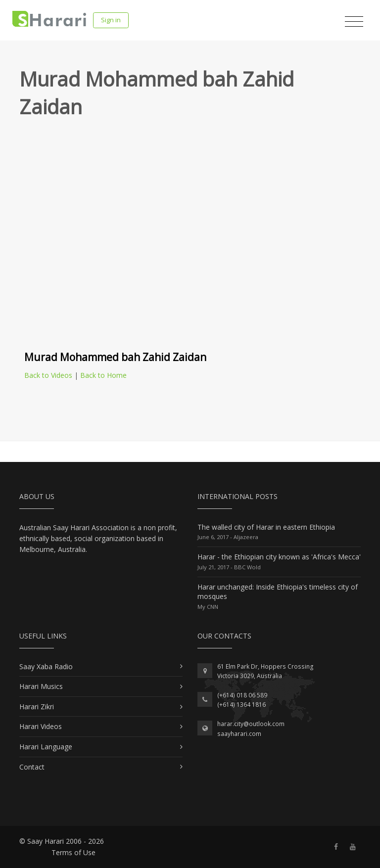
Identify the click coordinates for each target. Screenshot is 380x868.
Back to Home (103, 375)
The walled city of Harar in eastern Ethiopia (266, 527)
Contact (32, 767)
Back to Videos (48, 375)
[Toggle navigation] (354, 22)
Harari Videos (41, 726)
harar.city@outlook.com (251, 724)
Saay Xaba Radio (46, 666)
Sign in (111, 20)
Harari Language (46, 747)
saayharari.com (239, 734)
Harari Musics (41, 686)
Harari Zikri (37, 707)
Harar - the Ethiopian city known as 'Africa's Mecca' (279, 557)
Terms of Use (73, 852)
